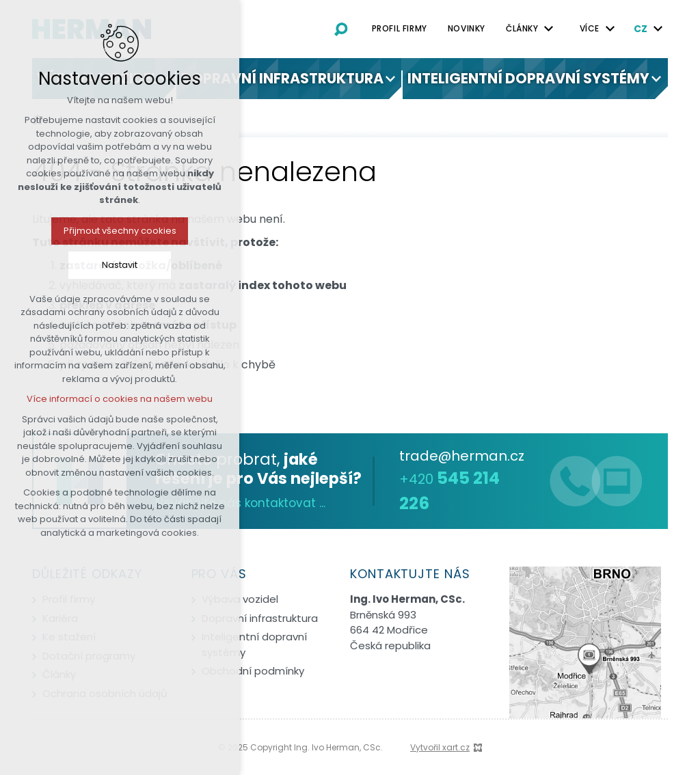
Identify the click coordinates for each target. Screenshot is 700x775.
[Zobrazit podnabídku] (390, 79)
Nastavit (56, 265)
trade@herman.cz (462, 456)
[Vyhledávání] (341, 29)
